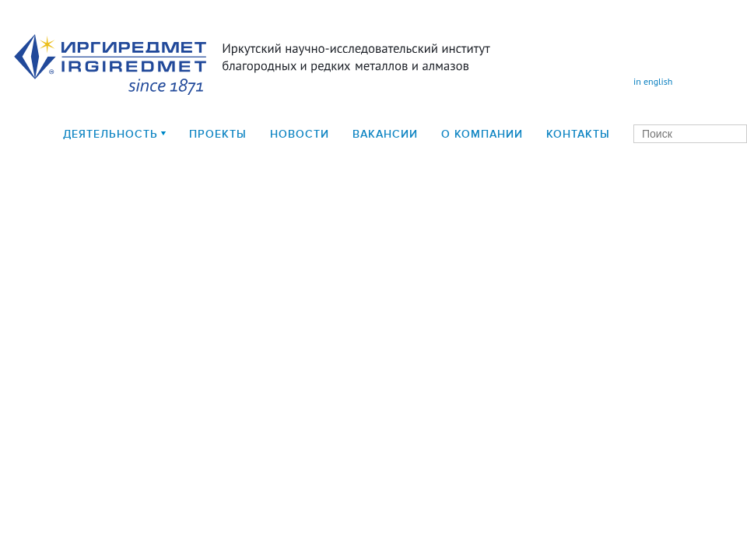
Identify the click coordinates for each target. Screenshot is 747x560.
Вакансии (385, 134)
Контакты (578, 134)
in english (653, 81)
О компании (482, 134)
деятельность (110, 134)
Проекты (218, 134)
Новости (300, 134)
